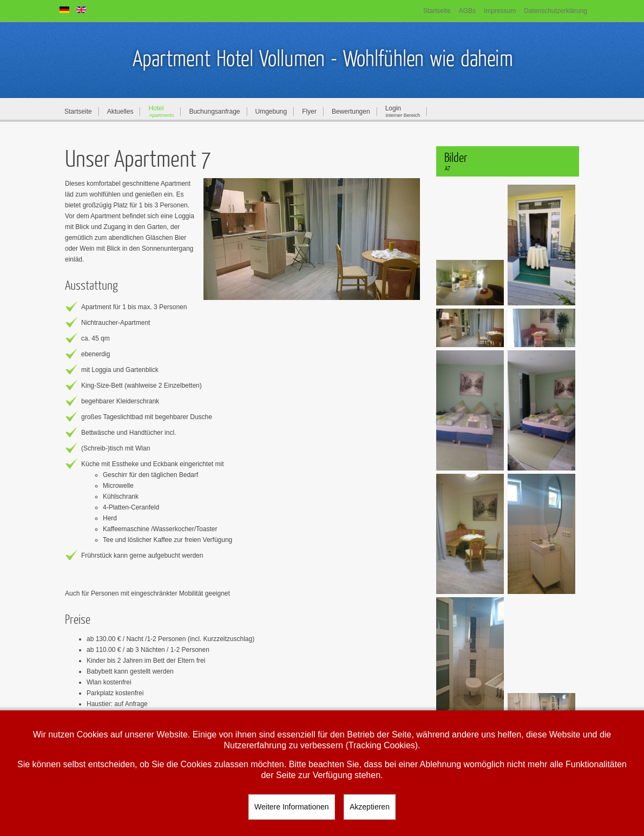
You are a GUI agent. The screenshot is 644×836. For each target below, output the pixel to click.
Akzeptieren (370, 807)
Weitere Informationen (291, 807)
